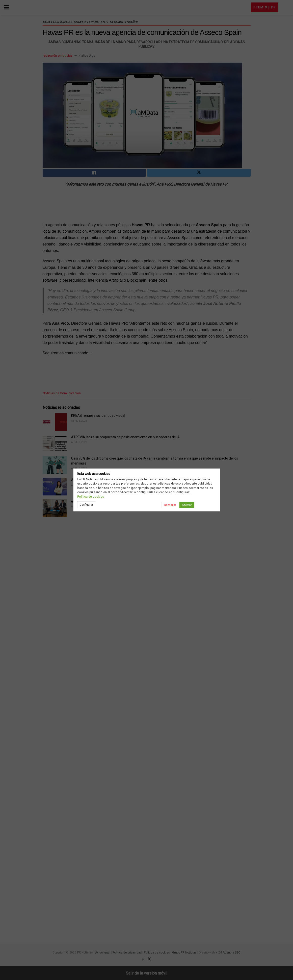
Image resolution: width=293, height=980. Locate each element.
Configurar (86, 505)
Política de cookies (91, 497)
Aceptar (187, 505)
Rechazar (170, 505)
